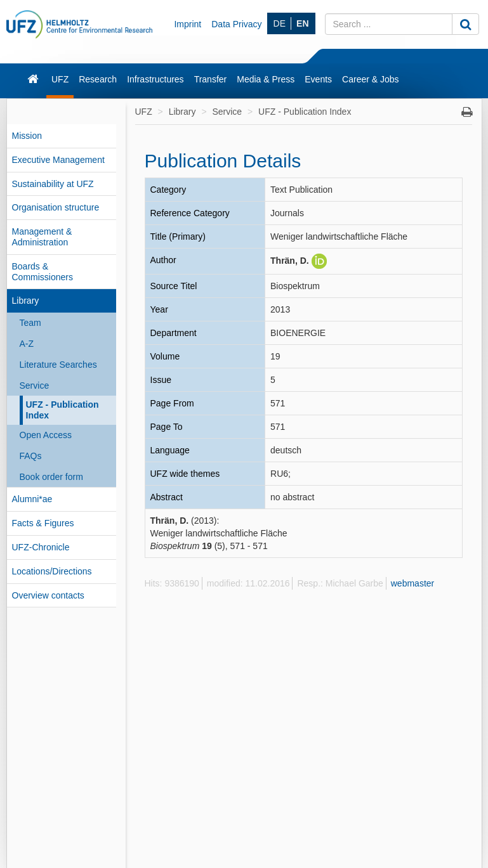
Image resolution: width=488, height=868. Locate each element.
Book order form (51, 477)
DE (280, 23)
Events (318, 79)
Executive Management (58, 160)
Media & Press (266, 79)
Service (35, 385)
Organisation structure (56, 207)
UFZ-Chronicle (41, 547)
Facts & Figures (43, 523)
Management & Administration (42, 237)
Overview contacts (48, 595)
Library (26, 301)
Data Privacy (236, 24)
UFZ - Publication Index (63, 410)
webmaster (412, 583)
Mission (27, 136)
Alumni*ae (32, 499)
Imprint (188, 24)
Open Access (46, 435)
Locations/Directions (52, 571)
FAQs (31, 456)
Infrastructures (155, 79)
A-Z (27, 344)
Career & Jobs (370, 79)
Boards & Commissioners (43, 272)
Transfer (211, 79)
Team (30, 323)
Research (98, 79)
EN (302, 23)
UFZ (60, 79)
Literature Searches (58, 365)
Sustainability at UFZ (53, 184)
